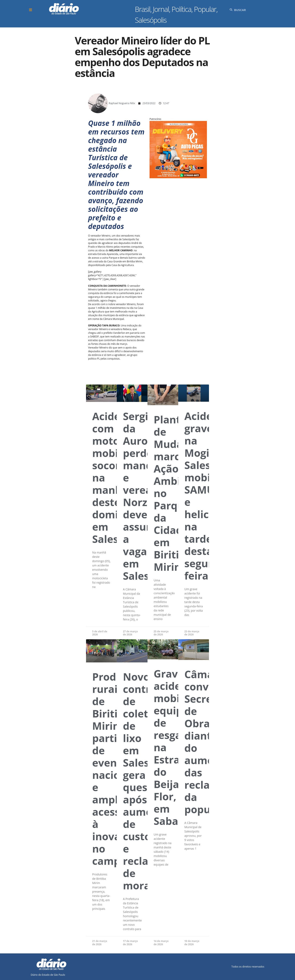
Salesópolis (151, 20)
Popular (205, 9)
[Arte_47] (178, 177)
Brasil (142, 9)
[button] (31, 10)
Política (181, 9)
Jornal (161, 9)
